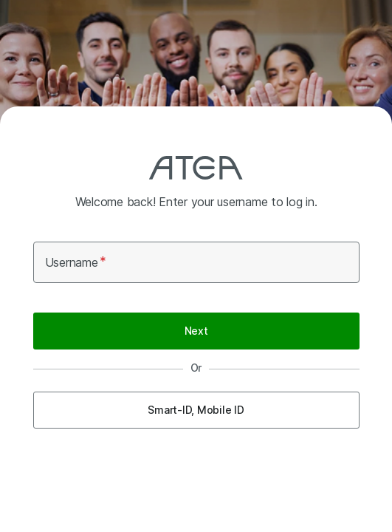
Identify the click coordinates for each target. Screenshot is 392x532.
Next (196, 331)
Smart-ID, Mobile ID (196, 410)
